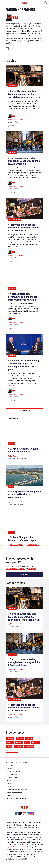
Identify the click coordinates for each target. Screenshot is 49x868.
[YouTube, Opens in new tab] (25, 814)
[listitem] (25, 609)
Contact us (11, 765)
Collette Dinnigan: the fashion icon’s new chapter (22, 539)
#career (12, 532)
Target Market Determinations (16, 847)
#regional (13, 288)
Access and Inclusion (15, 772)
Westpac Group (13, 778)
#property (19, 742)
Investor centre (12, 775)
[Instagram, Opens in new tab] (32, 815)
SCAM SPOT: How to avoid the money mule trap (23, 450)
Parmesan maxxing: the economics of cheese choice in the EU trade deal (24, 228)
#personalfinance (15, 219)
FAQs (9, 784)
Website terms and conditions (18, 790)
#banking (13, 355)
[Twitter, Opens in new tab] (21, 814)
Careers (10, 769)
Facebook (16, 569)
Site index (11, 796)
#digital (9, 747)
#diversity (35, 742)
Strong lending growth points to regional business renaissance (25, 495)
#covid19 (10, 742)
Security (10, 781)
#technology (29, 747)
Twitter (22, 569)
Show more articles (24, 410)
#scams (12, 443)
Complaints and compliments (18, 762)
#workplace (18, 747)
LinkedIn (9, 569)
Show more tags (12, 751)
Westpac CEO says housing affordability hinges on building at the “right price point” (24, 365)
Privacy (10, 787)
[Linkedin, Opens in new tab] (28, 814)
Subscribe (24, 575)
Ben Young (14, 456)
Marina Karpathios (17, 120)
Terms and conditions (15, 793)
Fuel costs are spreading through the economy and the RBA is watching (24, 161)
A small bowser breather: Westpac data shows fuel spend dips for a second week (24, 94)
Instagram (32, 569)
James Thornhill (16, 502)
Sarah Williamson (33, 545)
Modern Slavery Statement (17, 799)
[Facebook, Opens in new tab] (17, 814)
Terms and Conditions (23, 844)
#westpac (20, 738)
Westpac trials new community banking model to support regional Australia (24, 297)
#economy (13, 86)
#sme (11, 486)
